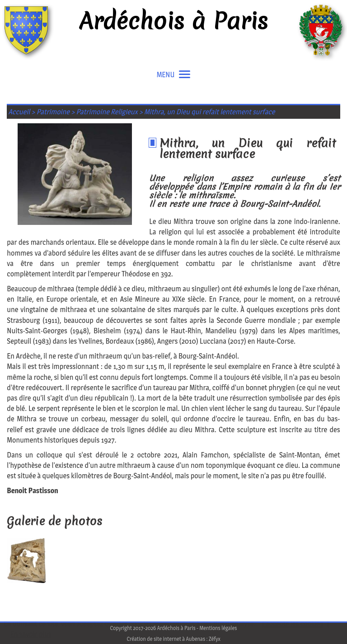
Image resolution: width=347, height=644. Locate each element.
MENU (174, 75)
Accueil (19, 112)
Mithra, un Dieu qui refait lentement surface (209, 112)
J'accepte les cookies (293, 624)
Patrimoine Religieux (107, 112)
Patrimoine (53, 112)
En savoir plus (31, 634)
